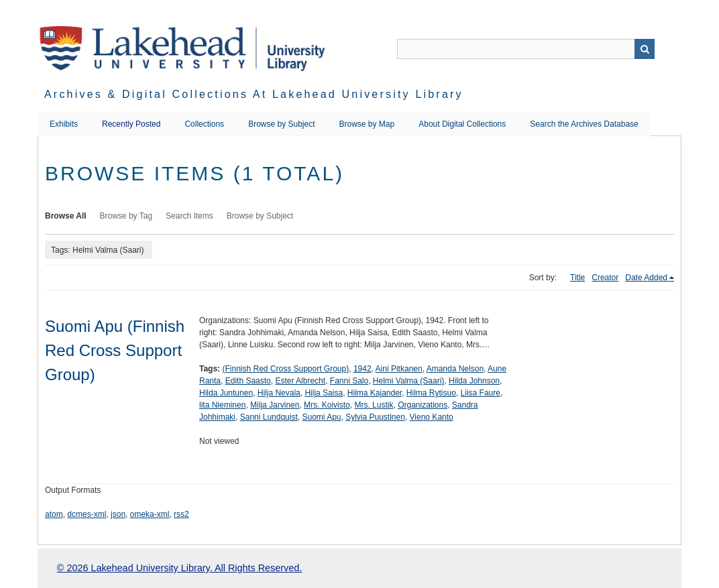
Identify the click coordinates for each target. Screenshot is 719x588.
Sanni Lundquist (269, 417)
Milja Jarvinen (275, 405)
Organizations (423, 405)
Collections (204, 124)
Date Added (646, 278)
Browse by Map (367, 124)
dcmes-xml (87, 514)
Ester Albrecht (300, 381)
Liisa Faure (481, 393)
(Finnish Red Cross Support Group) (285, 369)
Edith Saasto (248, 381)
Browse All (66, 216)
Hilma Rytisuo (431, 393)
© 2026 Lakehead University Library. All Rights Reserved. (179, 568)
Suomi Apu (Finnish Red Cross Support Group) (115, 350)
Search (645, 49)
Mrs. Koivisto (327, 405)
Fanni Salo (349, 381)
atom (54, 514)
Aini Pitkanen (399, 369)
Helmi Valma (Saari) (408, 381)
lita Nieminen (222, 405)
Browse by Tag (126, 216)
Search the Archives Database (584, 124)
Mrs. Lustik (374, 405)
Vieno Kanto (432, 417)
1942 (363, 369)
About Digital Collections (462, 124)
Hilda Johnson (474, 381)
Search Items (189, 216)
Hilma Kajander (375, 393)
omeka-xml (150, 514)
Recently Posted (131, 124)
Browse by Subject (281, 124)
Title (577, 278)
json (118, 514)
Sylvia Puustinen (375, 417)
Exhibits (64, 124)
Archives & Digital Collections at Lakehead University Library (254, 94)
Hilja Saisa (324, 393)
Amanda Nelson (455, 369)
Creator (605, 278)
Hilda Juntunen (226, 393)
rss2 (181, 514)
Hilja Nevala (279, 393)
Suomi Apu (321, 417)
